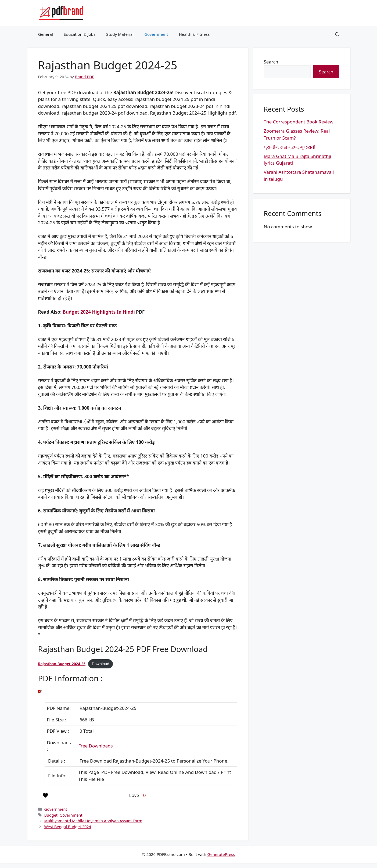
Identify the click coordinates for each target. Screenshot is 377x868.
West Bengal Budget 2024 (68, 827)
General (46, 34)
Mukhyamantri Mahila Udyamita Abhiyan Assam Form (93, 821)
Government (156, 34)
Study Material (120, 34)
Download (101, 664)
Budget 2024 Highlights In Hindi (99, 312)
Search (271, 62)
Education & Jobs (80, 34)
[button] (337, 34)
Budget (51, 815)
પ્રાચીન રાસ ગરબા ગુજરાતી (290, 147)
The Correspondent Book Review (299, 122)
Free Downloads (95, 746)
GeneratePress (221, 854)
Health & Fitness (194, 34)
